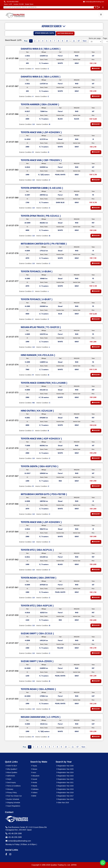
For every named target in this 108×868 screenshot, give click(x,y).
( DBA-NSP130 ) (37, 606)
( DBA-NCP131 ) (37, 550)
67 (79, 41)
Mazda (34, 786)
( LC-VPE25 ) (41, 717)
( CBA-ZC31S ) (37, 633)
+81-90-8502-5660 (11, 2)
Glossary (9, 789)
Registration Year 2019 (65, 789)
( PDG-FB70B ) (44, 494)
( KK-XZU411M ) (37, 411)
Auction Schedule (12, 799)
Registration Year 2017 (65, 796)
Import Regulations (13, 806)
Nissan (34, 769)
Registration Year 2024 (65, 772)
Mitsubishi (35, 776)
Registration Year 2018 (65, 793)
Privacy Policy (11, 793)
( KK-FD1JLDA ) (38, 355)
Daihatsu (35, 789)
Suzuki (34, 779)
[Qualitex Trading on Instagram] (103, 7)
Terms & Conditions (13, 786)
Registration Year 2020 (65, 786)
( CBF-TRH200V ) (41, 160)
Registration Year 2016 (65, 799)
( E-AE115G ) (42, 188)
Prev (26, 41)
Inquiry (96, 69)
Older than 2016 (63, 803)
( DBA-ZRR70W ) (38, 578)
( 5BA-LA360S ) (41, 49)
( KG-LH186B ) (44, 383)
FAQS (8, 779)
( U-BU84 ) (37, 271)
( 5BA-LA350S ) (41, 77)
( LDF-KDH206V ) (41, 132)
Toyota (34, 766)
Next (85, 41)
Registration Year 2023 (65, 776)
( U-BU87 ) (37, 299)
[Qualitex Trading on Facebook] (100, 7)
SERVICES (10, 776)
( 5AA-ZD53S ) (37, 661)
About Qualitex (11, 772)
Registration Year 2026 (65, 766)
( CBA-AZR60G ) (38, 689)
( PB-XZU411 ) (41, 216)
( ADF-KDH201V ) (41, 439)
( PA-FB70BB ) (44, 244)
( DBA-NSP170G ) (39, 466)
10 (67, 41)
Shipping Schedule (13, 803)
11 (74, 41)
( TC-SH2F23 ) (41, 327)
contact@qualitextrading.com (94, 2)
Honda (34, 782)
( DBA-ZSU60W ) (40, 104)
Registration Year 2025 (65, 769)
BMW (34, 796)
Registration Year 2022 (65, 779)
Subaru (34, 793)
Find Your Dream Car (14, 796)
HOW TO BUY (11, 766)
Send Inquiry (11, 782)
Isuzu (34, 772)
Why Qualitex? (11, 769)
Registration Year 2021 (65, 782)
